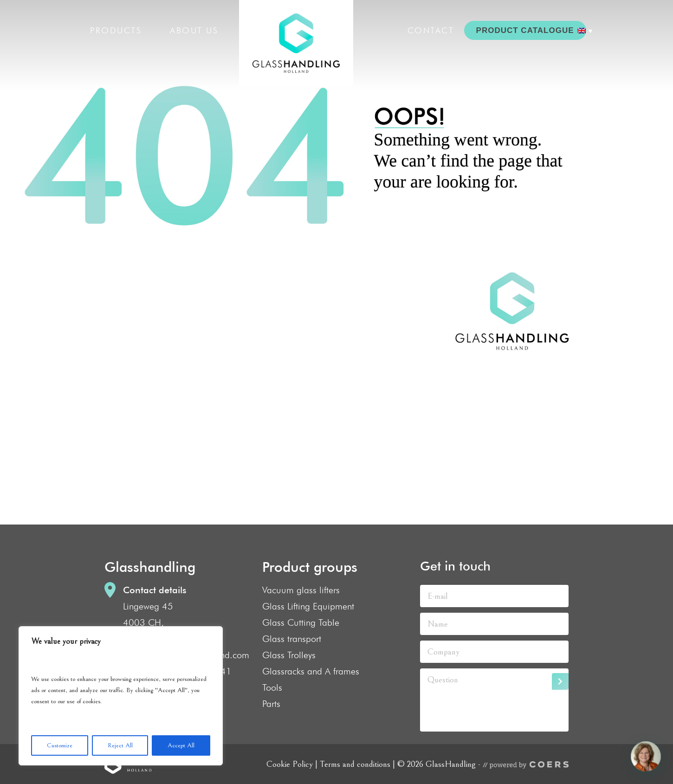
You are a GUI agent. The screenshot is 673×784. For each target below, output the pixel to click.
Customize (60, 745)
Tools (272, 687)
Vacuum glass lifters (301, 590)
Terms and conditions (355, 764)
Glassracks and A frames (311, 671)
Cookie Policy (290, 764)
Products (116, 30)
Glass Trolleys (289, 655)
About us (194, 30)
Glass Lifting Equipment (308, 606)
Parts (271, 704)
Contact (431, 30)
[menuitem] (585, 31)
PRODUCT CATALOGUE (525, 30)
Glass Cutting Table (301, 622)
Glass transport (292, 639)
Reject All (120, 745)
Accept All (181, 745)
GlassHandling (296, 43)
